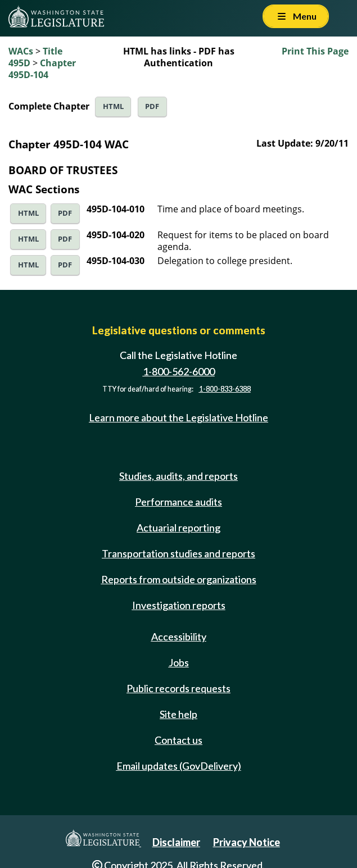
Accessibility (179, 637)
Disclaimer (176, 842)
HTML (113, 106)
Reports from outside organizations (179, 579)
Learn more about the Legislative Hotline (178, 417)
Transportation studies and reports (178, 553)
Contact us (178, 740)
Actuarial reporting (178, 528)
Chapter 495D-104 (42, 69)
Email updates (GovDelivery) (179, 766)
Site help (178, 714)
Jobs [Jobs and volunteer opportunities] (179, 662)
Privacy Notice (247, 842)
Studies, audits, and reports (178, 476)
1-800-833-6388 (225, 389)
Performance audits (178, 502)
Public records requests (178, 688)
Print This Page (315, 51)
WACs (21, 51)
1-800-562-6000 (179, 371)
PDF (152, 106)
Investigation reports (179, 605)
